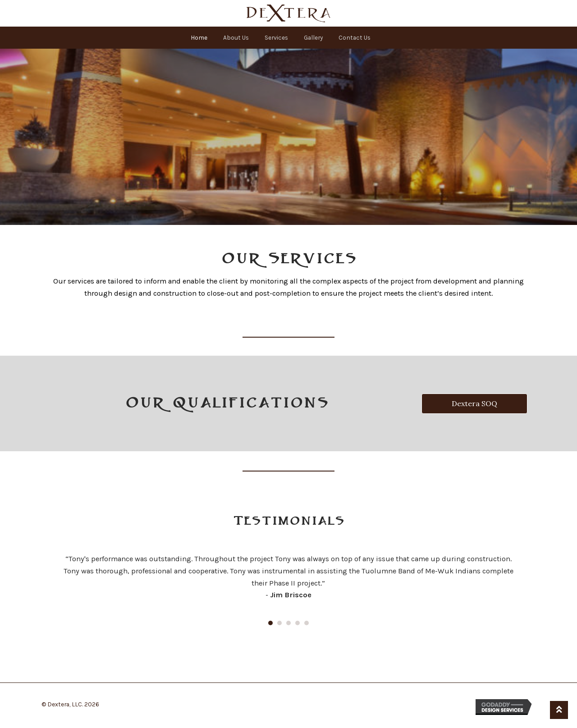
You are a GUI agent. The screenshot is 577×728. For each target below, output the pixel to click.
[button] (474, 404)
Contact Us (355, 37)
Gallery (313, 37)
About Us (236, 37)
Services (276, 37)
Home (199, 37)
